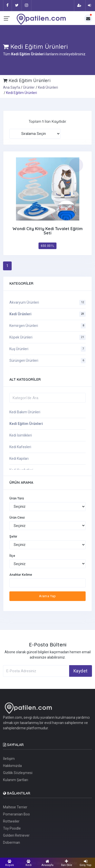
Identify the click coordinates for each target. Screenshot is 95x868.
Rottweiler (11, 821)
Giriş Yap (86, 863)
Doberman (12, 842)
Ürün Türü (17, 498)
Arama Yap (48, 596)
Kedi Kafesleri (20, 447)
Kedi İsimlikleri (21, 435)
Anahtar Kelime (21, 575)
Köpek (9, 863)
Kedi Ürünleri (48, 87)
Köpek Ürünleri (21, 337)
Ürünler (29, 87)
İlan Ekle (66, 863)
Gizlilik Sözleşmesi (18, 773)
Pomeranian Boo (16, 814)
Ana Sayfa (12, 87)
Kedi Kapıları (19, 459)
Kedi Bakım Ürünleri (25, 412)
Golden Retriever (16, 835)
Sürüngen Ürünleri (24, 360)
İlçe (12, 556)
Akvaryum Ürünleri (24, 302)
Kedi (29, 863)
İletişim (9, 759)
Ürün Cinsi (17, 517)
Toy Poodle (12, 828)
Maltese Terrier (15, 807)
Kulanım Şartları (16, 780)
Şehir (13, 536)
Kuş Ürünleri (19, 349)
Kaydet (81, 671)
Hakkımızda (12, 766)
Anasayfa (48, 863)
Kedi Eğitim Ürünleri (26, 424)
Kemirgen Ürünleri (24, 326)
